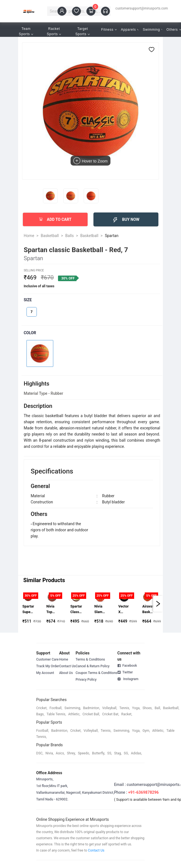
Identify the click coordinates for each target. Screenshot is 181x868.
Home (29, 236)
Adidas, (137, 753)
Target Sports (83, 31)
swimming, (73, 708)
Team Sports (26, 31)
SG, (126, 753)
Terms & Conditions (90, 659)
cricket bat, (111, 714)
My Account (45, 673)
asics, (60, 753)
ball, (158, 708)
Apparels (130, 30)
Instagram (128, 679)
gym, (146, 731)
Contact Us (67, 666)
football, (56, 708)
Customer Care (47, 659)
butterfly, (99, 753)
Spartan (112, 236)
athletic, (74, 714)
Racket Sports (54, 31)
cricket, (42, 708)
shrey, (71, 753)
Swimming (153, 30)
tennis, (125, 708)
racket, (127, 714)
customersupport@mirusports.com (142, 8)
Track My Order (48, 666)
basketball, (171, 708)
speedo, (84, 753)
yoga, (136, 708)
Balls (69, 236)
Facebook (127, 666)
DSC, (40, 753)
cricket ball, (91, 714)
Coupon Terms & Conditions (96, 673)
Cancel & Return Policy (93, 666)
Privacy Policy (86, 680)
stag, (118, 753)
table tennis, (56, 714)
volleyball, (110, 708)
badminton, (92, 708)
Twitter (125, 672)
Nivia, (50, 753)
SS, (110, 753)
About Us (66, 673)
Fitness (109, 30)
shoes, (148, 708)
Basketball (50, 236)
